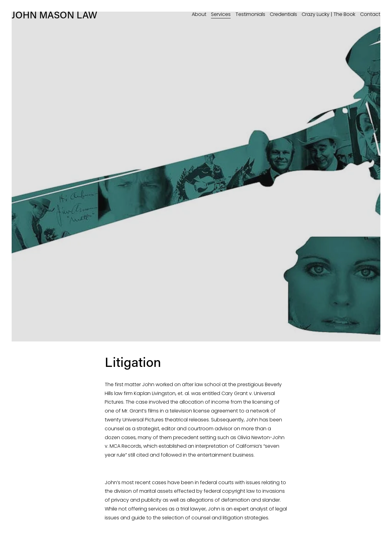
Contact (370, 14)
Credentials (283, 14)
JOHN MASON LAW (54, 15)
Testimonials (250, 14)
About (199, 14)
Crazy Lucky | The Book (328, 14)
